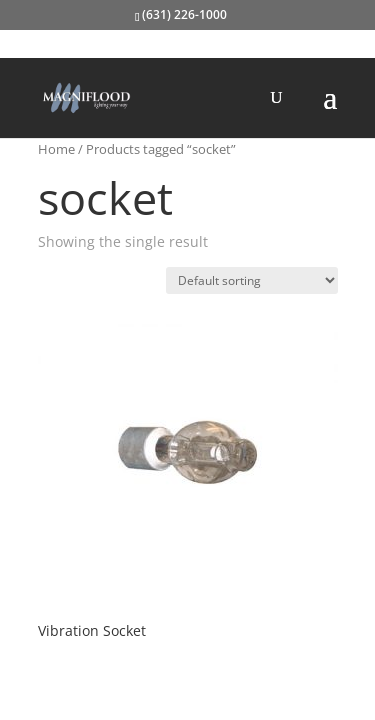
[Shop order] (252, 280)
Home (56, 149)
